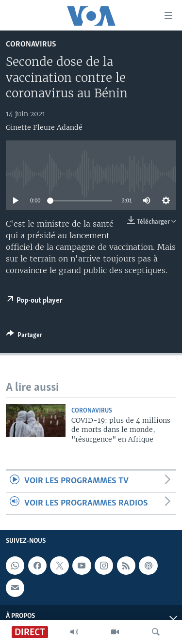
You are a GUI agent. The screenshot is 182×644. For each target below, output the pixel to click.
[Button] (24, 337)
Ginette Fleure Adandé (44, 127)
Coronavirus (31, 44)
